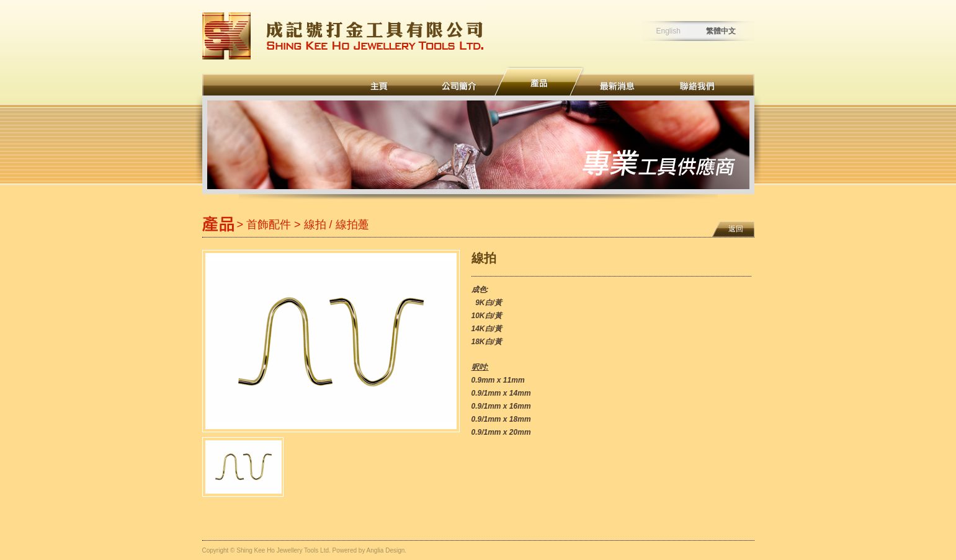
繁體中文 (721, 31)
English (668, 31)
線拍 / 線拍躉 (337, 224)
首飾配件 (269, 224)
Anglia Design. (386, 550)
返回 (736, 229)
